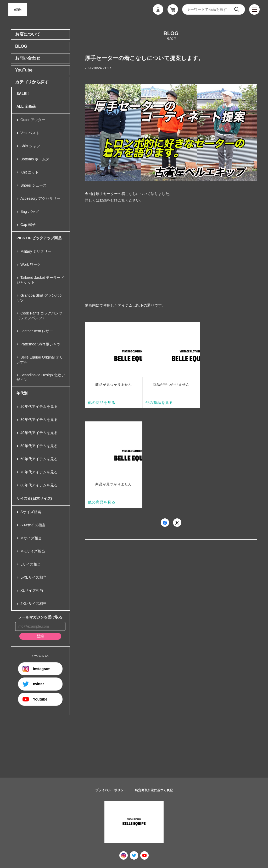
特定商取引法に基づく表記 (154, 790)
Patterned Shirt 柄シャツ (40, 344)
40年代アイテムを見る (39, 433)
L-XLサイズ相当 (33, 577)
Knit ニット (30, 172)
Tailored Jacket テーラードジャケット (40, 280)
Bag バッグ (30, 211)
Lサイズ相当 (31, 564)
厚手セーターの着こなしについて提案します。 (144, 58)
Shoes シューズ (33, 185)
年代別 (22, 393)
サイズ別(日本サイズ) (34, 498)
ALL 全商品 (26, 106)
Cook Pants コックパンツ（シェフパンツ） (39, 316)
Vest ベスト (30, 133)
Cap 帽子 (28, 225)
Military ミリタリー (36, 251)
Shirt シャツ (30, 146)
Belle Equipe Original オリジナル (40, 360)
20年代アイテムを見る (39, 406)
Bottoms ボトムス (35, 159)
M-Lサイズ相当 (33, 551)
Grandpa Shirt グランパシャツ (40, 298)
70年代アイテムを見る (39, 472)
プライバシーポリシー (111, 790)
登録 (40, 636)
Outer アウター (33, 120)
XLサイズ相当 (32, 590)
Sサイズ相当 (31, 512)
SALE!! (23, 94)
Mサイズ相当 (31, 538)
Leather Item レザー (37, 331)
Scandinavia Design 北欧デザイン (41, 377)
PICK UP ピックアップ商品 (39, 238)
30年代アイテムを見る (39, 420)
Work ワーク (31, 264)
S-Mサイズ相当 (33, 525)
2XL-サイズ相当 (33, 604)
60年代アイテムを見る (39, 459)
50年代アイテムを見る (39, 446)
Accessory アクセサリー (40, 198)
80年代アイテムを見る (39, 485)
